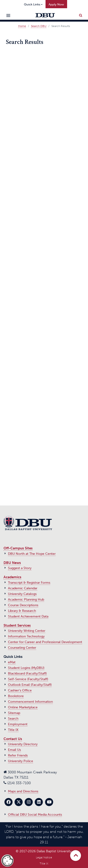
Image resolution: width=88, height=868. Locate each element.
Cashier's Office (20, 690)
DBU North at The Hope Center (32, 554)
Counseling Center (22, 648)
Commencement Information (30, 702)
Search (13, 719)
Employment (18, 724)
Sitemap (14, 713)
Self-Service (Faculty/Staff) (28, 679)
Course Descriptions (23, 605)
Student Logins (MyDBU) (26, 668)
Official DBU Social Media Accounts (35, 815)
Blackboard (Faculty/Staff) (27, 673)
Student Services (17, 625)
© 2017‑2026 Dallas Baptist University (44, 851)
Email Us (14, 750)
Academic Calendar (23, 588)
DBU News (12, 563)
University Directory (23, 744)
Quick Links (32, 4)
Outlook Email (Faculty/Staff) (30, 685)
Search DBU (39, 26)
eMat (12, 662)
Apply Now (56, 4)
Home (22, 26)
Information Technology (26, 636)
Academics (12, 577)
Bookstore (16, 696)
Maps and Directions (23, 791)
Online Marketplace (23, 707)
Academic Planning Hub (26, 600)
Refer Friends (18, 755)
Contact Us (13, 739)
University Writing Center (27, 631)
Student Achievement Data (28, 616)
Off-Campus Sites (18, 548)
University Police (21, 761)
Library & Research (22, 611)
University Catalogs (22, 594)
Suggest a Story (20, 568)
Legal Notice (44, 857)
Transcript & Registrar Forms (29, 583)
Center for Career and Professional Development (45, 642)
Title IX (13, 730)
